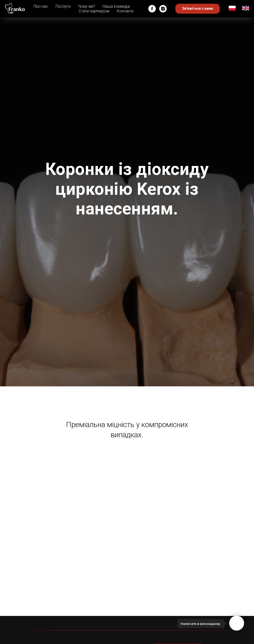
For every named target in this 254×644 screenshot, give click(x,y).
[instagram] (163, 9)
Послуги (63, 6)
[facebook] (152, 9)
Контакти (125, 11)
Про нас (41, 6)
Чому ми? (87, 6)
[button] (198, 9)
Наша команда (116, 6)
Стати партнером (94, 11)
